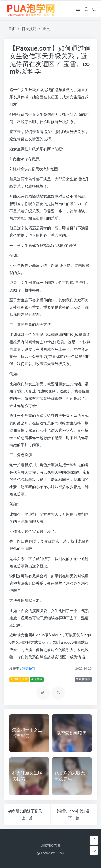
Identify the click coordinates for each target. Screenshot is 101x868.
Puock (60, 853)
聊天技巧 (29, 29)
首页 (12, 29)
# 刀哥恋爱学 (19, 679)
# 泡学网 (37, 679)
